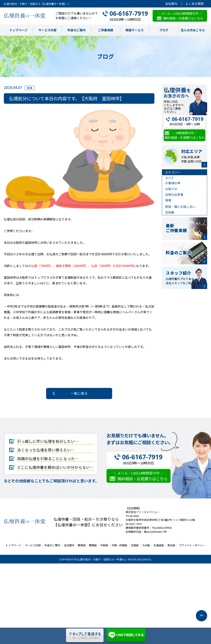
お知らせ (171, 189)
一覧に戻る (79, 393)
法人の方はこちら (193, 30)
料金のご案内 (77, 30)
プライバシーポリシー (192, 545)
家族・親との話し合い (180, 207)
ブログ (164, 30)
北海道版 (159, 545)
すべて (169, 178)
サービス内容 (47, 30)
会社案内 (171, 4)
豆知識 (170, 212)
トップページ (18, 30)
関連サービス (135, 30)
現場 (168, 200)
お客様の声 (173, 183)
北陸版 (135, 545)
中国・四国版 (119, 545)
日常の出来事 (174, 194)
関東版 (82, 545)
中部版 (104, 545)
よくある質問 (194, 4)
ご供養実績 (106, 30)
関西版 (93, 545)
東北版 (171, 545)
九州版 (146, 545)
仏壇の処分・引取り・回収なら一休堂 (100, 559)
